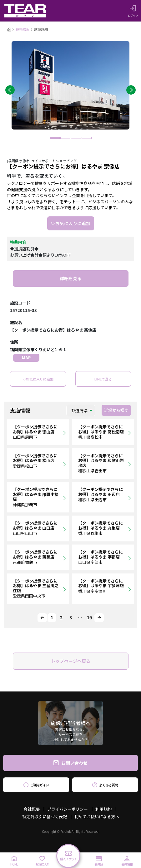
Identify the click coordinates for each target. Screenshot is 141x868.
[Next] (99, 618)
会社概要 (32, 809)
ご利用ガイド (36, 785)
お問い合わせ (70, 763)
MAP (26, 358)
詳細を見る (71, 278)
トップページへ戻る (71, 661)
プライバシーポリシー (68, 809)
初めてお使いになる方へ (97, 816)
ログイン (133, 11)
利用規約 (103, 809)
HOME (14, 861)
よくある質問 (105, 785)
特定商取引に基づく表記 (45, 816)
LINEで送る (103, 379)
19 (89, 617)
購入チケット (68, 856)
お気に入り (42, 861)
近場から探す (116, 410)
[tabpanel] (70, 85)
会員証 (99, 861)
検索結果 (23, 29)
